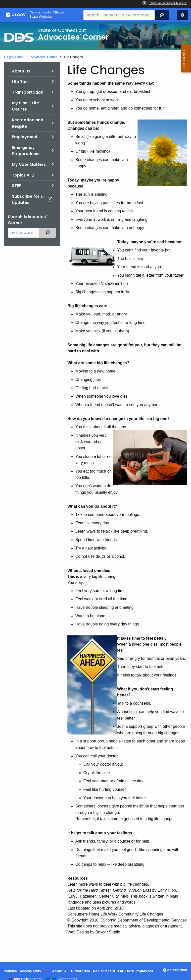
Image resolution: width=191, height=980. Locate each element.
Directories (80, 971)
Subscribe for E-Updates (32, 200)
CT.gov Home (14, 57)
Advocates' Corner (44, 57)
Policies (10, 971)
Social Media (104, 971)
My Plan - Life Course (25, 106)
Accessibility (31, 971)
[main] (95, 492)
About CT (60, 971)
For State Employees (136, 971)
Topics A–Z (23, 175)
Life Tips (20, 82)
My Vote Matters (29, 164)
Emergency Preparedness (26, 151)
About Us (21, 71)
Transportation (28, 92)
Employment (25, 137)
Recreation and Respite (28, 123)
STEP (17, 186)
